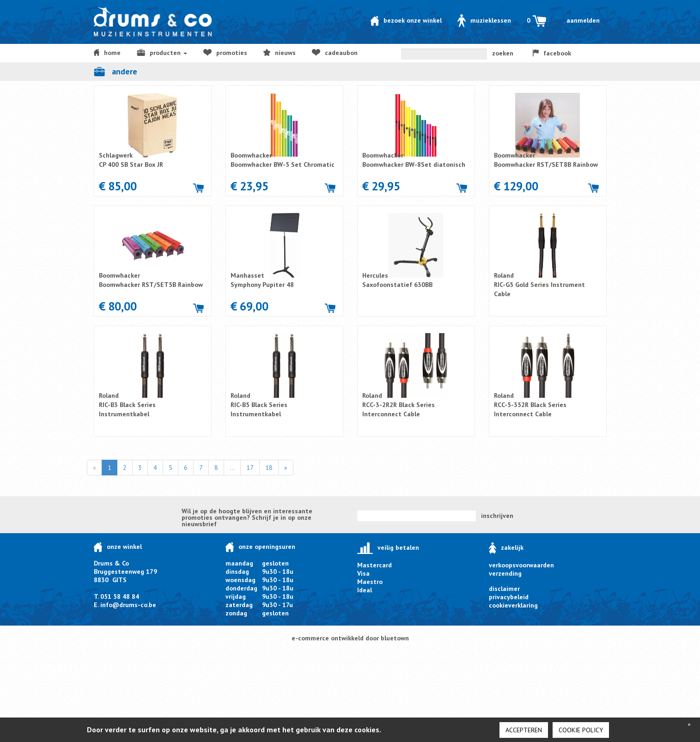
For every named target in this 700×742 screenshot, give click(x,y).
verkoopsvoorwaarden (521, 565)
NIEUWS (280, 53)
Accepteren (524, 730)
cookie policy (581, 730)
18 (269, 468)
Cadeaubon (335, 53)
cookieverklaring (513, 605)
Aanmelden (583, 20)
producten (162, 53)
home (107, 53)
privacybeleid (509, 597)
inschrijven (497, 516)
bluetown (395, 638)
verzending (505, 573)
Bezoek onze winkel (406, 20)
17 (250, 468)
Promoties (225, 53)
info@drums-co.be (128, 605)
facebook (552, 53)
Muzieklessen (484, 20)
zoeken (503, 53)
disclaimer (504, 589)
